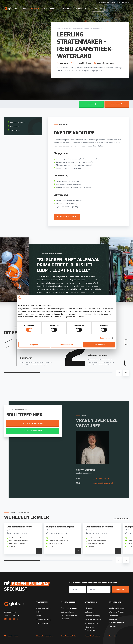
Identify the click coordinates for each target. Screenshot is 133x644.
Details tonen (105, 338)
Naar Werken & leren (70, 636)
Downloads (114, 616)
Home (25, 8)
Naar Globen (114, 636)
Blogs (87, 8)
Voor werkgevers (65, 8)
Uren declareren (116, 2)
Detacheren (90, 612)
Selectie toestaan (66, 345)
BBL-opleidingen (68, 612)
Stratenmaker (42, 623)
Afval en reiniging (44, 619)
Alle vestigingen (11, 636)
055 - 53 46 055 (11, 619)
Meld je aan (120, 589)
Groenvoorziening (44, 608)
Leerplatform (126, 2)
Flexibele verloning (93, 616)
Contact (99, 8)
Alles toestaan (99, 345)
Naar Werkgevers (92, 636)
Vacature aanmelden (93, 619)
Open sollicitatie (104, 2)
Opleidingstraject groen (70, 608)
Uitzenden (89, 608)
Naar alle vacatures (45, 636)
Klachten (113, 626)
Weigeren (34, 345)
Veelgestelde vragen (117, 608)
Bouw (39, 616)
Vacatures (35, 8)
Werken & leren (49, 8)
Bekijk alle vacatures (121, 519)
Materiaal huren (92, 623)
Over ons (79, 8)
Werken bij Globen (117, 612)
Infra (38, 612)
